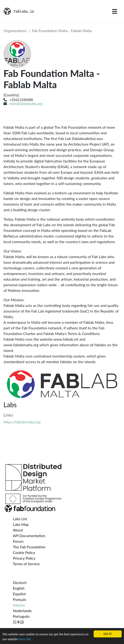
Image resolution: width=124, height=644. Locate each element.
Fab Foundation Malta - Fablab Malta (62, 31)
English (19, 588)
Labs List (20, 519)
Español (19, 594)
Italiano (19, 605)
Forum (18, 541)
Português (21, 616)
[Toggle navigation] (115, 11)
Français (19, 599)
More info (25, 639)
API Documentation (29, 536)
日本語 (18, 622)
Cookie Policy (24, 552)
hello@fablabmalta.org (26, 104)
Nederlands (22, 611)
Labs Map (21, 524)
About (18, 530)
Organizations (15, 31)
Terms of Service (26, 564)
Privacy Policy (24, 558)
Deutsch (20, 582)
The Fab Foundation (29, 547)
